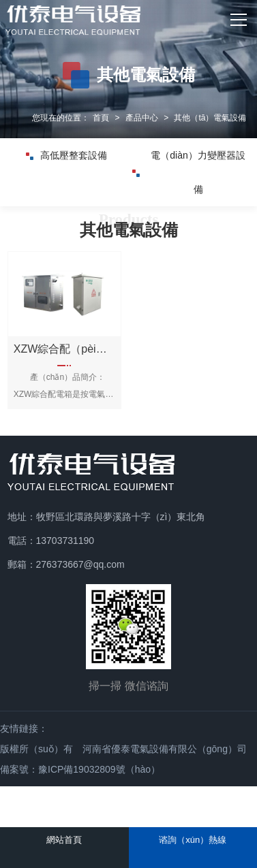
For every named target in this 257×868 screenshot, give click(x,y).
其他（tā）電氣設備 (210, 118)
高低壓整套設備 (66, 155)
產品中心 (142, 118)
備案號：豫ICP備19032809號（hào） (80, 769)
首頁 (101, 118)
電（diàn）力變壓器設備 (189, 178)
